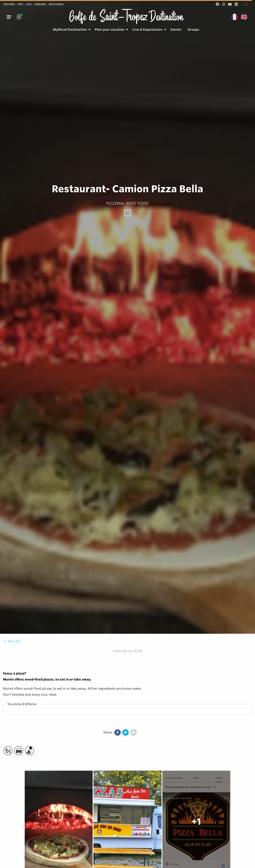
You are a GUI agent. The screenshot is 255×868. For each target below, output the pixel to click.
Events (176, 30)
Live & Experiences (148, 30)
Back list (12, 641)
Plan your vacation (110, 30)
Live (29, 4)
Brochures (56, 4)
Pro (20, 4)
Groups (193, 30)
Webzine (40, 4)
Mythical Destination (70, 30)
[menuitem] (71, 30)
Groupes (9, 4)
